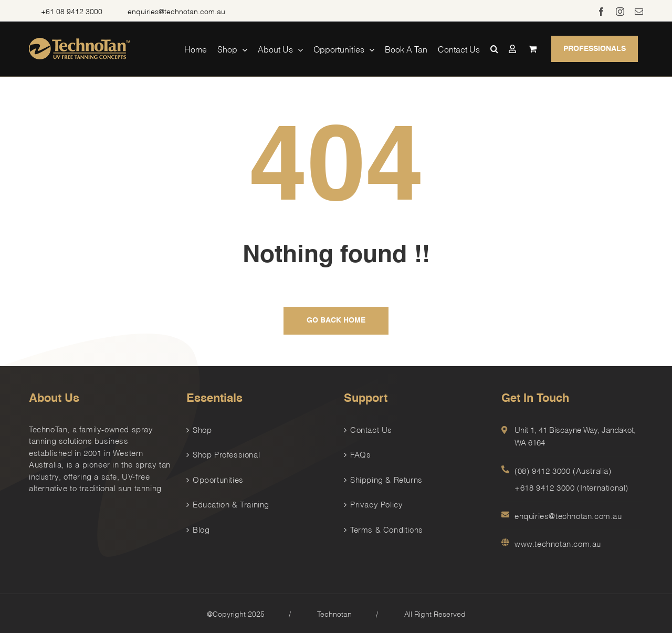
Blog (201, 529)
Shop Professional (226, 454)
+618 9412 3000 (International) (571, 487)
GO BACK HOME (336, 320)
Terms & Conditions (387, 529)
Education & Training (231, 504)
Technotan (334, 613)
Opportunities (218, 479)
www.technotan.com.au (558, 543)
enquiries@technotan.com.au (176, 11)
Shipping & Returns (386, 479)
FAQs (360, 454)
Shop (202, 429)
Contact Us (371, 429)
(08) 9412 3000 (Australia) (563, 470)
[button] (494, 49)
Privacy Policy (376, 504)
